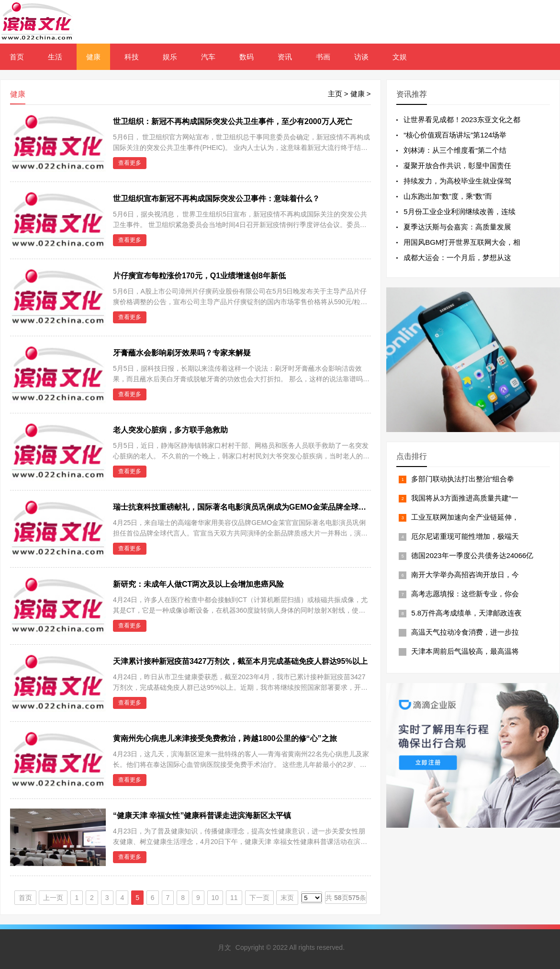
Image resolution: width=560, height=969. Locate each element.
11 (234, 898)
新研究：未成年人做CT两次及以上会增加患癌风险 (198, 584)
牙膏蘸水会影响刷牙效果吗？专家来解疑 (182, 353)
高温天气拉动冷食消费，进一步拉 (465, 632)
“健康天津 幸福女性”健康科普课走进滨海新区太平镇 (202, 815)
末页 (287, 898)
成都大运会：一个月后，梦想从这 (457, 257)
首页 (17, 57)
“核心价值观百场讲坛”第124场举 (455, 135)
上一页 (53, 898)
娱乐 (170, 57)
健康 (93, 57)
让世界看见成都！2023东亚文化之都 (462, 120)
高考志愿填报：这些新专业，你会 (465, 594)
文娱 (400, 57)
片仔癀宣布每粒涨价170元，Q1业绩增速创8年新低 (199, 276)
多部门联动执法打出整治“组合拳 (463, 479)
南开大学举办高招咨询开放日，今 (465, 575)
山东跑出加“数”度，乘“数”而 (448, 196)
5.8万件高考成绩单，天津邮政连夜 (466, 613)
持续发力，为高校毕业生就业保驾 (457, 181)
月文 (224, 947)
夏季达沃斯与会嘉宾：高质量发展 (457, 227)
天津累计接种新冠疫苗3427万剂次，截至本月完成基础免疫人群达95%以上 (240, 661)
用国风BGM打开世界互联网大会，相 (462, 242)
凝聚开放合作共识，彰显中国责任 (457, 165)
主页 (335, 94)
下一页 (259, 898)
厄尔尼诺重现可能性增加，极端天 (465, 536)
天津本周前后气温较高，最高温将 (465, 651)
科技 (132, 57)
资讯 (285, 57)
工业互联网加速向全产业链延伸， (465, 517)
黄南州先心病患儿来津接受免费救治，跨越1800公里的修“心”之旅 (225, 738)
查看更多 (130, 163)
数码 (246, 57)
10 (215, 898)
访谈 (361, 57)
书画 (323, 57)
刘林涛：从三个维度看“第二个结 (455, 150)
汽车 (208, 57)
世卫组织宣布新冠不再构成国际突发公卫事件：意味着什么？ (216, 199)
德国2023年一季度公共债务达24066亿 (472, 555)
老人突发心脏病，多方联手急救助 (170, 430)
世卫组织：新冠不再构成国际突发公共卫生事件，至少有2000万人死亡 (233, 121)
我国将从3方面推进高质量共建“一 (465, 498)
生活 (55, 57)
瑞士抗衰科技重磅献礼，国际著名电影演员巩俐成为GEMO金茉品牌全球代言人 (247, 507)
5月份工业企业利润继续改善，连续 (459, 211)
